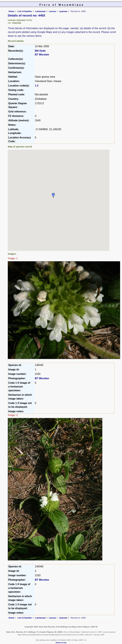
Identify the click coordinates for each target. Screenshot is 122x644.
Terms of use (61, 643)
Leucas (52, 11)
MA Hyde (40, 51)
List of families (25, 11)
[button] (53, 195)
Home (11, 11)
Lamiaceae (40, 11)
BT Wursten (42, 55)
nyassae (63, 11)
